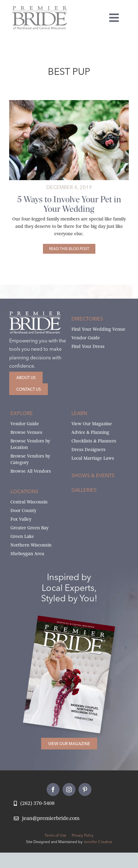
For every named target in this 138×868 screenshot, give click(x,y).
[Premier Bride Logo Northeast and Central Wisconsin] (40, 8)
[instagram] (69, 789)
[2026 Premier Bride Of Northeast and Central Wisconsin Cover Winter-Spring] (76, 623)
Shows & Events (93, 475)
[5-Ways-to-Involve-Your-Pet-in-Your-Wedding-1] (69, 102)
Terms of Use (55, 835)
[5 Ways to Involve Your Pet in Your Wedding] (69, 249)
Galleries (84, 490)
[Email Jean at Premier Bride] (47, 819)
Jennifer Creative (98, 842)
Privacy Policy (83, 835)
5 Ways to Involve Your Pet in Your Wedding (69, 204)
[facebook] (53, 789)
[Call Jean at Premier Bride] (34, 803)
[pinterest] (85, 789)
